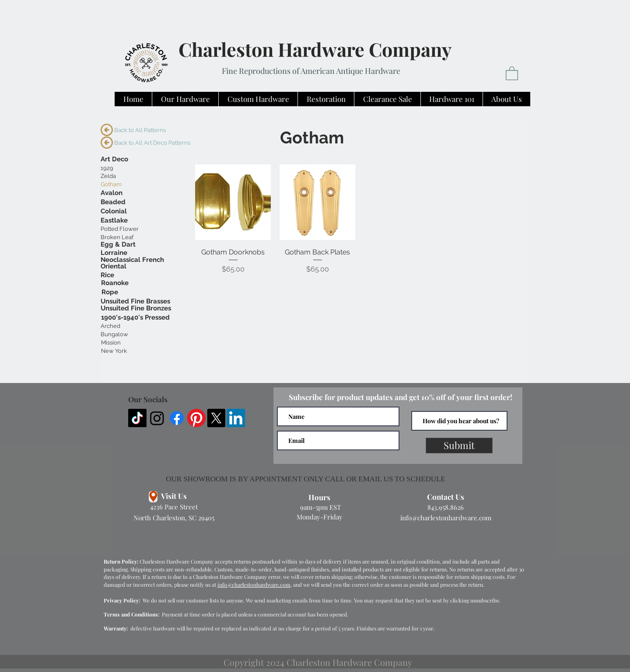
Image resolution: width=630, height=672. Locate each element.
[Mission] (111, 343)
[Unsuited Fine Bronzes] (136, 308)
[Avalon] (112, 193)
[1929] (107, 168)
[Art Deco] (114, 159)
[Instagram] (157, 418)
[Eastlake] (114, 221)
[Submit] (459, 446)
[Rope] (110, 292)
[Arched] (110, 326)
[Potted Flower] (120, 229)
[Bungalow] (114, 335)
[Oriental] (114, 266)
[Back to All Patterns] (142, 130)
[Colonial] (114, 211)
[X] (216, 418)
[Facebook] (177, 418)
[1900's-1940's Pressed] (135, 318)
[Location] (153, 497)
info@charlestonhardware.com (446, 518)
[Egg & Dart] (118, 245)
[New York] (114, 351)
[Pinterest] (196, 418)
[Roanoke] (115, 283)
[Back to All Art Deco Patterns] (152, 143)
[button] (512, 73)
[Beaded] (113, 202)
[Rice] (107, 275)
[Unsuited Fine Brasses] (135, 301)
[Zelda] (112, 176)
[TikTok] (137, 418)
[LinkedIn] (236, 418)
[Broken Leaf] (117, 237)
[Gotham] (111, 184)
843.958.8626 (446, 507)
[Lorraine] (114, 253)
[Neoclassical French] (132, 260)
